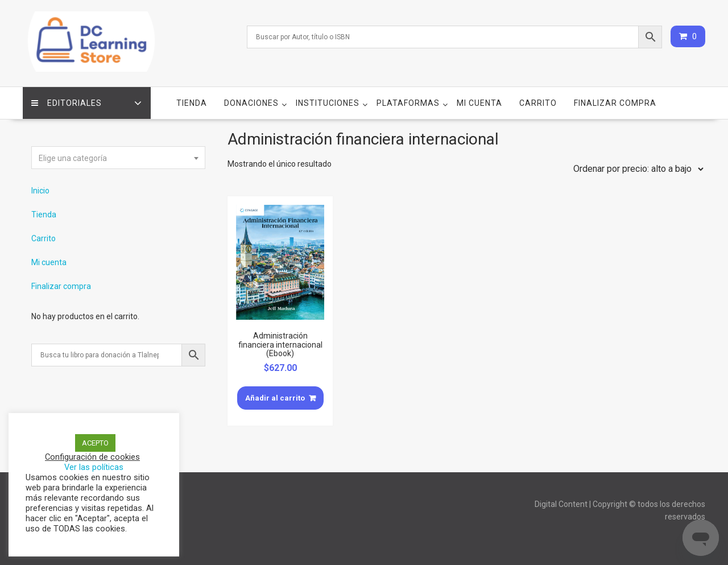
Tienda (192, 103)
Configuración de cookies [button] (92, 457)
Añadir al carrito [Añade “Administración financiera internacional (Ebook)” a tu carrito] (275, 398)
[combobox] (118, 158)
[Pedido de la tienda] (636, 169)
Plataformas (408, 103)
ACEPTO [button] (95, 443)
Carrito (538, 103)
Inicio (40, 191)
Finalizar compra (615, 103)
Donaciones (251, 103)
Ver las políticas (94, 467)
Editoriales (67, 103)
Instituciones (328, 103)
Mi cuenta (479, 103)
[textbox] (118, 158)
